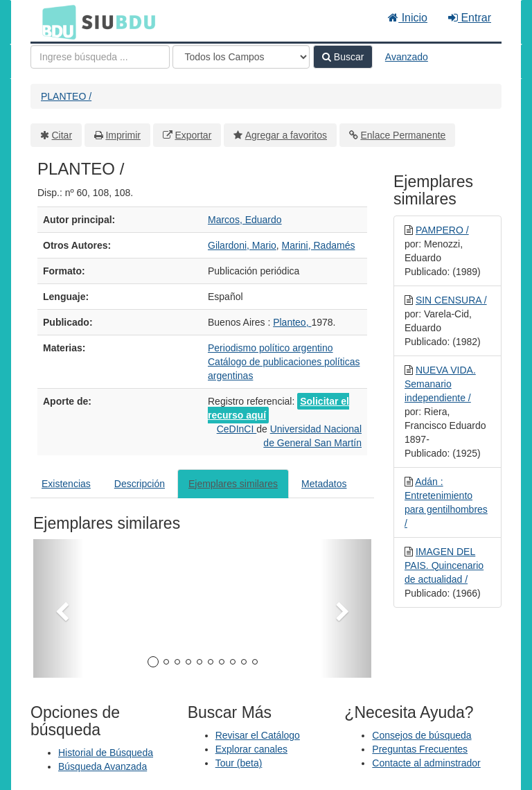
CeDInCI (237, 429)
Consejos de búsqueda (422, 735)
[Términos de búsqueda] (100, 57)
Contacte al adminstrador (426, 763)
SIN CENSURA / (451, 300)
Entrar (470, 18)
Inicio (408, 18)
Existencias (66, 484)
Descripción (140, 484)
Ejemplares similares (233, 484)
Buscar (343, 57)
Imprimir (123, 135)
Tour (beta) (239, 763)
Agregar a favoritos (286, 135)
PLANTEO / (66, 96)
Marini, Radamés (319, 245)
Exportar (193, 135)
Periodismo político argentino (271, 348)
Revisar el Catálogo (258, 735)
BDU (55, 21)
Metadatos (324, 484)
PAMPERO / (442, 230)
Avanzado (407, 57)
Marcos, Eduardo (245, 220)
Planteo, (292, 322)
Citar (62, 135)
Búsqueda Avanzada (103, 766)
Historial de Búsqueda (106, 753)
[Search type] (241, 57)
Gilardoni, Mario (242, 245)
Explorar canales (251, 749)
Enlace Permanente (403, 135)
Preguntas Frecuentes (420, 749)
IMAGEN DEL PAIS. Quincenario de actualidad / (444, 565)
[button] (59, 608)
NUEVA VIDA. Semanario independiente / (440, 384)
